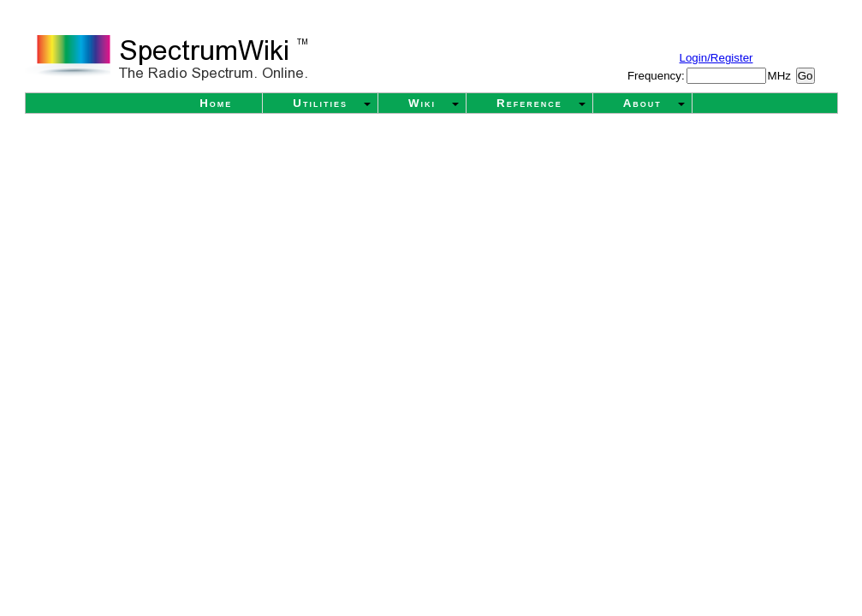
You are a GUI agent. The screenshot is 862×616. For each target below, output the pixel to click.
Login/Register (716, 58)
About (642, 103)
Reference (529, 103)
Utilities (320, 103)
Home (216, 103)
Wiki (422, 103)
